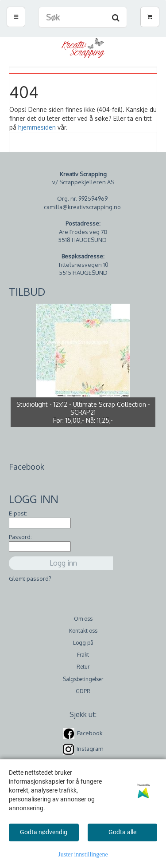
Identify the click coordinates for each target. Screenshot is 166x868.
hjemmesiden (37, 127)
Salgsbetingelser (83, 679)
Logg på (83, 643)
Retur (83, 667)
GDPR (83, 691)
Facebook (90, 733)
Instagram (90, 749)
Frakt (83, 655)
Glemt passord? (30, 579)
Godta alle (122, 832)
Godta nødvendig (44, 832)
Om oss (83, 619)
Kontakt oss (83, 631)
